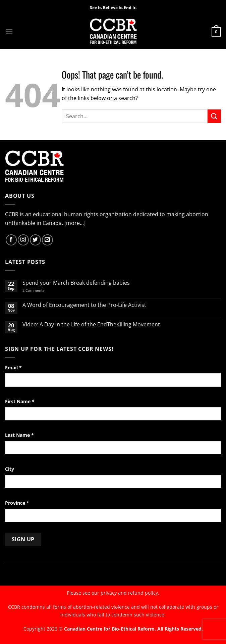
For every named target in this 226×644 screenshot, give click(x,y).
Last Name (19, 435)
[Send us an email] (47, 240)
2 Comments (42, 290)
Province (17, 503)
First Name (20, 401)
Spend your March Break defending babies (76, 283)
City (10, 469)
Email (13, 367)
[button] (9, 32)
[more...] (75, 223)
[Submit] (214, 116)
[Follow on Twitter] (35, 240)
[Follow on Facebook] (11, 240)
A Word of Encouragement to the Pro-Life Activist (84, 305)
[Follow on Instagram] (23, 240)
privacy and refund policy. (130, 593)
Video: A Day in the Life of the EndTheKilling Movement (91, 325)
